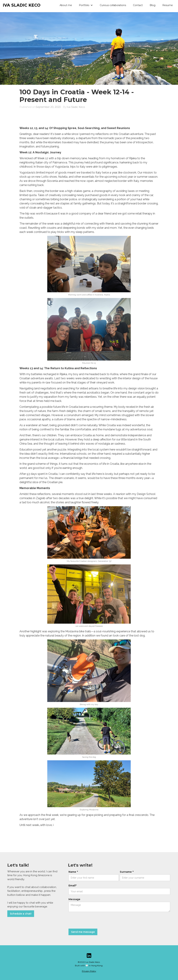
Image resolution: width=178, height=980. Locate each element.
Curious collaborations (113, 5)
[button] (86, 5)
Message (74, 899)
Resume (168, 5)
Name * (73, 872)
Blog (153, 5)
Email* (72, 886)
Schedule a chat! (21, 914)
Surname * (127, 872)
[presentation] (95, 920)
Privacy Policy (89, 971)
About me (66, 5)
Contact (138, 5)
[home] (20, 6)
